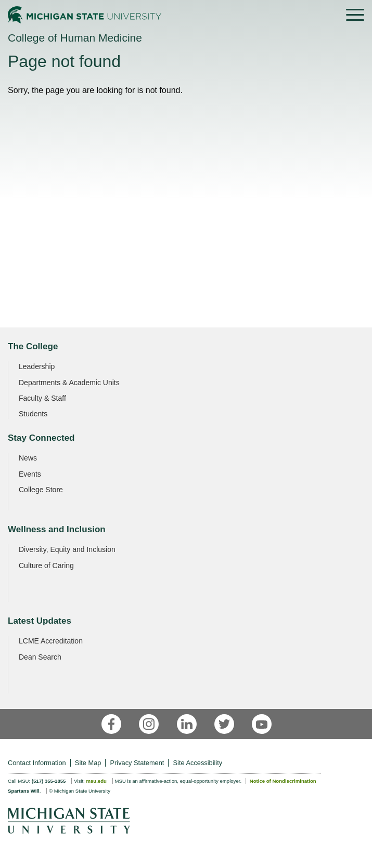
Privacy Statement (137, 763)
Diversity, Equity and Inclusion (67, 549)
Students (33, 414)
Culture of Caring (46, 565)
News (28, 458)
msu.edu (96, 781)
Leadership (37, 366)
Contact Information (37, 763)
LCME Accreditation (51, 641)
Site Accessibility (198, 763)
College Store (41, 490)
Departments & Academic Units (69, 383)
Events (30, 474)
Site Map (88, 763)
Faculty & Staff (42, 398)
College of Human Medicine (75, 38)
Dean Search (40, 657)
